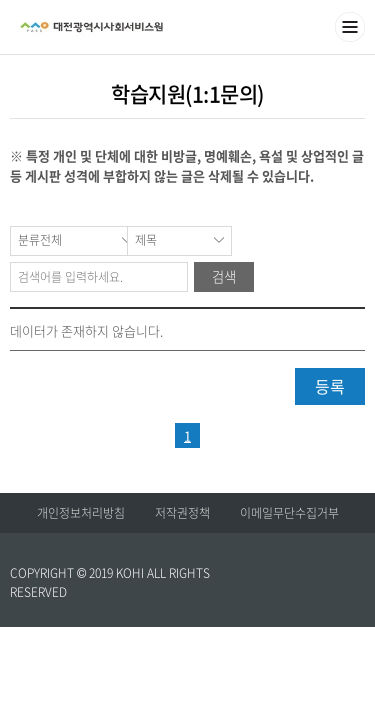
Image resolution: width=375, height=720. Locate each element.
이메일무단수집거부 (289, 513)
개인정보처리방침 (81, 513)
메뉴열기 (350, 27)
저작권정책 (182, 513)
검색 (224, 276)
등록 (330, 386)
